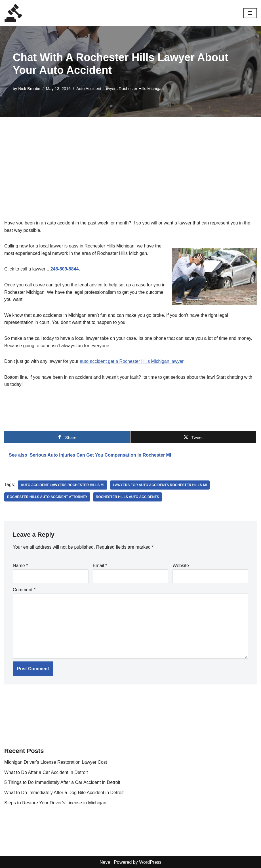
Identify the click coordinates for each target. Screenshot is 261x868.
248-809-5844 (65, 269)
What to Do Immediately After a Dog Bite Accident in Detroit (64, 793)
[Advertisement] (130, 160)
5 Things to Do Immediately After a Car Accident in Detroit (62, 782)
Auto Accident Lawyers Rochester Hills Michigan (120, 89)
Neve (105, 862)
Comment (24, 590)
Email (100, 566)
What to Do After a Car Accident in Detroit (46, 772)
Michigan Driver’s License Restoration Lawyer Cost (56, 762)
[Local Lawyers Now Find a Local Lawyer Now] (13, 13)
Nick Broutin (29, 89)
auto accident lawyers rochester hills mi (63, 485)
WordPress (150, 862)
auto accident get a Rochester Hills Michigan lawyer (132, 361)
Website (181, 566)
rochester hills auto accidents (128, 497)
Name (20, 566)
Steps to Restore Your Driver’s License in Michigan (55, 803)
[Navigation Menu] (250, 13)
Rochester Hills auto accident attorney (47, 497)
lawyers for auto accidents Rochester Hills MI (160, 485)
